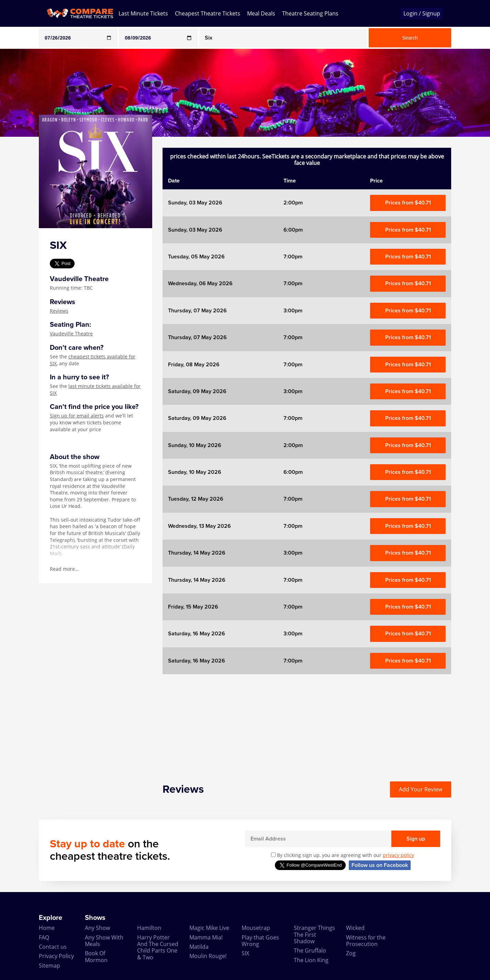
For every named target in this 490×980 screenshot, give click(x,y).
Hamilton (149, 928)
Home (47, 928)
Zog (351, 953)
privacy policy (398, 855)
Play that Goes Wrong (260, 941)
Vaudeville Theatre (71, 333)
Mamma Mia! (206, 937)
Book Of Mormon (96, 956)
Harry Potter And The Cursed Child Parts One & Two (158, 947)
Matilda (199, 947)
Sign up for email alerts (77, 416)
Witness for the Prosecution (366, 941)
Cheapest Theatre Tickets (208, 13)
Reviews (59, 311)
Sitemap (49, 966)
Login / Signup (422, 13)
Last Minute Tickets (143, 13)
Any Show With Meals (104, 941)
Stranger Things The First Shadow (314, 934)
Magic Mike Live (209, 928)
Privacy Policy (56, 956)
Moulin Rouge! (208, 956)
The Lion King (311, 960)
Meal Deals (261, 13)
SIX (245, 953)
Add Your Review (421, 789)
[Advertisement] (307, 722)
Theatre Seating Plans (310, 13)
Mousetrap (256, 928)
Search (410, 38)
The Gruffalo (310, 950)
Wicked (355, 928)
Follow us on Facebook (380, 865)
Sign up (416, 839)
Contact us (53, 947)
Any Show (97, 928)
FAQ (44, 937)
